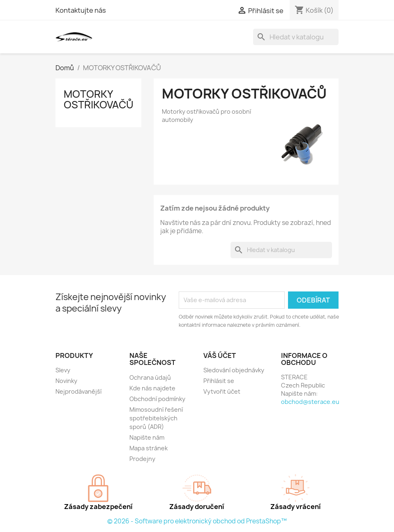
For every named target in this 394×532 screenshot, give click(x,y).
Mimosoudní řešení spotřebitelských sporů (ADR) (156, 418)
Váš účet (220, 355)
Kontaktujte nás (81, 10)
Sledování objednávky (234, 370)
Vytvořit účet (222, 391)
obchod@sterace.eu (310, 402)
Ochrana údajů (150, 377)
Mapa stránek (149, 448)
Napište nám (147, 437)
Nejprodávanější (78, 391)
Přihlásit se (219, 381)
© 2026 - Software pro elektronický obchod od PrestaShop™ (197, 521)
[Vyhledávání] (296, 37)
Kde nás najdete (152, 388)
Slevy (63, 370)
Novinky (66, 381)
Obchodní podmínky (157, 399)
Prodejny (142, 459)
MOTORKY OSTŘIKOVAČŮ (99, 99)
